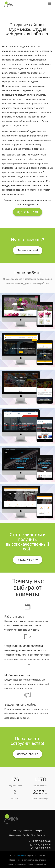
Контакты (41, 835)
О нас (13, 831)
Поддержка (39, 831)
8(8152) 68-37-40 (27, 212)
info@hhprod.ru (40, 845)
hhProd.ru (21, 856)
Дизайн (26, 835)
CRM (33, 835)
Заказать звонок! (28, 250)
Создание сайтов (25, 831)
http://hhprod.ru (41, 848)
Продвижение (15, 835)
